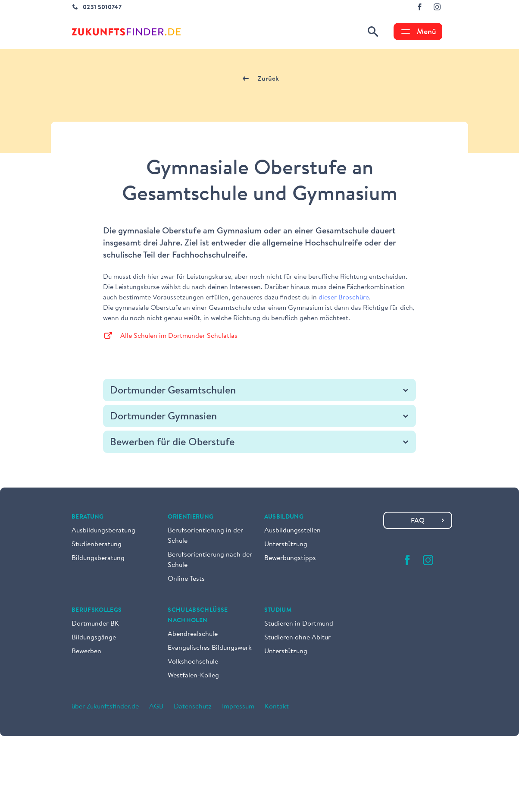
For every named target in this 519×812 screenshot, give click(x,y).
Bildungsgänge (94, 638)
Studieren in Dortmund (299, 624)
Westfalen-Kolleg (193, 676)
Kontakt (277, 707)
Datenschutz (193, 707)
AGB (156, 707)
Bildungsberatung (98, 558)
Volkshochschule (193, 662)
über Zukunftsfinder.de (105, 707)
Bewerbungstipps (290, 558)
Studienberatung (97, 544)
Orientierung (191, 517)
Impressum (238, 707)
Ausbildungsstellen (292, 531)
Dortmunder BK (95, 624)
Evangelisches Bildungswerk (210, 648)
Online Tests (186, 579)
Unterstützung (286, 544)
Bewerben (86, 651)
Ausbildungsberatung (103, 531)
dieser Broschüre (344, 298)
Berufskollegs (97, 611)
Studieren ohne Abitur (297, 638)
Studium (278, 611)
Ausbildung (284, 517)
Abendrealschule (193, 634)
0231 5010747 (102, 8)
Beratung (88, 517)
